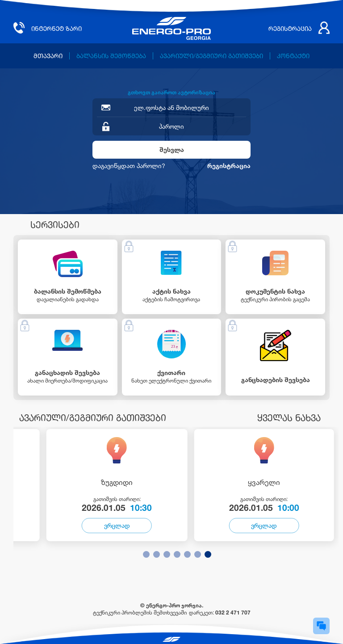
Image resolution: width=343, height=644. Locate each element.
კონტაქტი (293, 56)
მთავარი (48, 56)
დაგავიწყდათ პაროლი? (129, 166)
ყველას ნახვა (289, 418)
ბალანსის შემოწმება (111, 56)
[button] (146, 554)
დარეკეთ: (220, 612)
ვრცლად (117, 525)
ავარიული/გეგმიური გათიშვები (211, 56)
